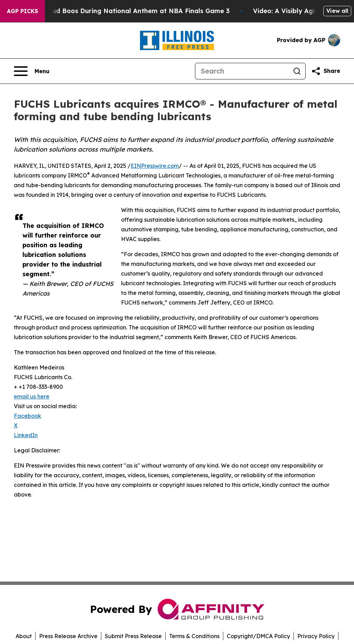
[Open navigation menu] (32, 71)
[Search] (242, 71)
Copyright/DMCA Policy (258, 636)
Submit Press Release (133, 636)
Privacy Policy (316, 636)
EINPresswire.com (155, 166)
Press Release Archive (68, 636)
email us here (32, 396)
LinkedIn (26, 435)
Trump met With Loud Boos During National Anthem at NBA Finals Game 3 (123, 11)
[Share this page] (326, 71)
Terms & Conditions (194, 636)
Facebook (27, 416)
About (24, 636)
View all (337, 11)
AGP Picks (22, 11)
